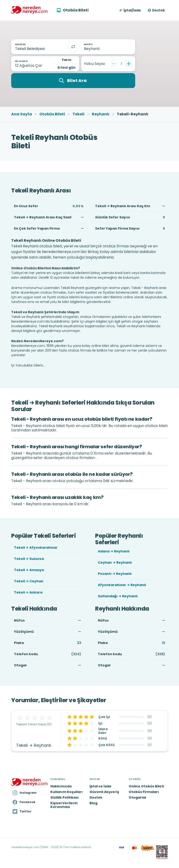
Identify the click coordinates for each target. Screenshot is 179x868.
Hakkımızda (61, 786)
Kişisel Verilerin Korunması (64, 805)
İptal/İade (132, 10)
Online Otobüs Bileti (146, 786)
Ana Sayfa (22, 114)
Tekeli (78, 114)
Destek (159, 10)
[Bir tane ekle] (129, 64)
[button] (130, 10)
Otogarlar (138, 797)
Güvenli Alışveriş (104, 792)
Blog (93, 803)
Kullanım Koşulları (67, 792)
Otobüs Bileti (52, 114)
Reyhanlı (101, 114)
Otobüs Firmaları (144, 792)
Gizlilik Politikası (65, 797)
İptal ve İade (100, 786)
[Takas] (73, 47)
